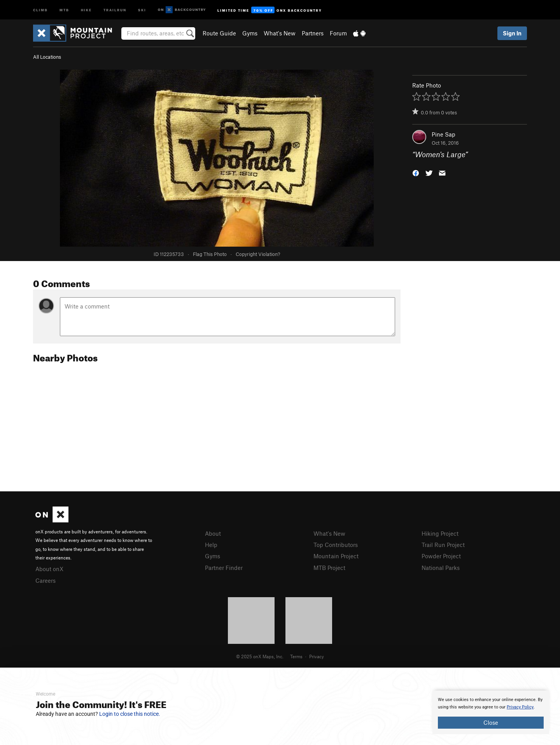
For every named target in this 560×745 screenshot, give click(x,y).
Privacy (317, 656)
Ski (142, 10)
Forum (338, 33)
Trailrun (115, 10)
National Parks (441, 568)
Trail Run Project (443, 545)
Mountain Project (336, 556)
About (213, 533)
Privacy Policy (520, 707)
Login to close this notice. (130, 714)
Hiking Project (440, 533)
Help (211, 545)
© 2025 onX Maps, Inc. (260, 656)
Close (491, 722)
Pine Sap (444, 134)
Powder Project (441, 556)
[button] (416, 173)
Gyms (250, 33)
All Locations (47, 57)
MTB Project (329, 568)
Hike (86, 10)
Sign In (512, 33)
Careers (45, 580)
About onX (49, 569)
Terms (296, 656)
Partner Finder (224, 568)
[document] (491, 712)
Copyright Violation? (258, 254)
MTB (64, 10)
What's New (280, 33)
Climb (40, 10)
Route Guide (219, 33)
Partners (313, 33)
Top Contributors (336, 545)
